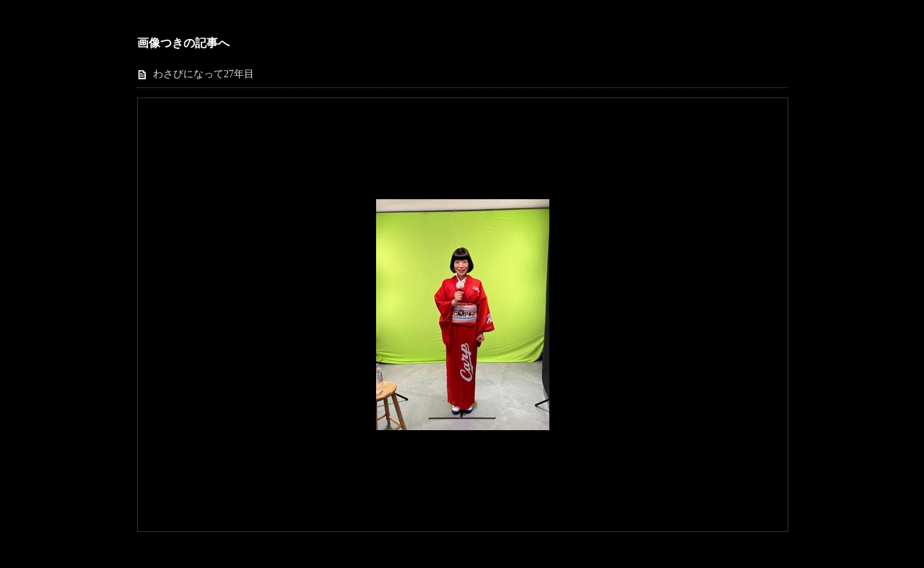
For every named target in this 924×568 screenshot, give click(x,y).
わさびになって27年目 (204, 74)
